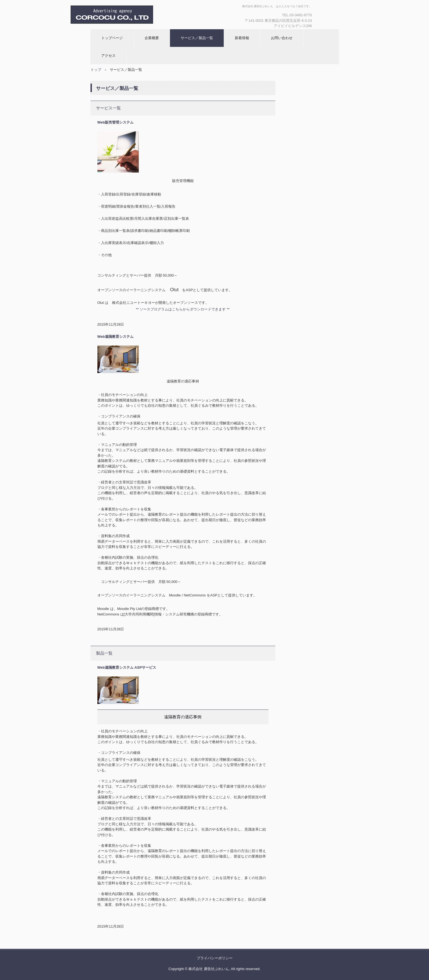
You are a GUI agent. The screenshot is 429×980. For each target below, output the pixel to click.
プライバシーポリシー (215, 958)
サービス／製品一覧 (197, 38)
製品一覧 (104, 653)
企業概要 (152, 38)
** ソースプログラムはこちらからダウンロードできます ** (183, 309)
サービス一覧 (108, 108)
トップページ (112, 38)
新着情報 (242, 38)
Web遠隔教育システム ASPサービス (127, 667)
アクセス (108, 56)
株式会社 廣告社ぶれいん (112, 15)
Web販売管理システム (115, 122)
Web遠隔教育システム (115, 337)
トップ (96, 70)
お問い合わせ (282, 38)
